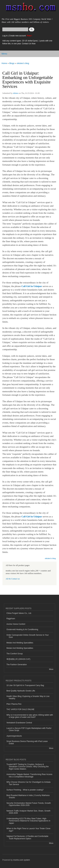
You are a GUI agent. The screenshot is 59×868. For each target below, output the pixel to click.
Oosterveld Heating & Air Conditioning (22, 629)
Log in (5, 36)
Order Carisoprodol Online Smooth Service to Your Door (28, 636)
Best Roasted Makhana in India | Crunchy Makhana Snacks (28, 796)
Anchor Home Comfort (16, 624)
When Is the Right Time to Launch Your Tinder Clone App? (28, 830)
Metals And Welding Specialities (20, 643)
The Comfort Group (15, 654)
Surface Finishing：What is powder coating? (25, 790)
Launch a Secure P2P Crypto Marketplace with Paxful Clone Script (29, 729)
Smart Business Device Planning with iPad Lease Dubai (27, 742)
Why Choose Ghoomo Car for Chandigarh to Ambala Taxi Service (28, 783)
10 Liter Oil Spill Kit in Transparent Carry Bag (25, 685)
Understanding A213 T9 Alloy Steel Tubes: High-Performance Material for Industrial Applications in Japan (28, 821)
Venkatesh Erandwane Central (19, 723)
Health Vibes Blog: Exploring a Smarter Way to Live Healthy (28, 697)
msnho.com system (22, 860)
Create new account (18, 36)
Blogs (12, 63)
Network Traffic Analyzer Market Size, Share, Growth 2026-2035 (28, 812)
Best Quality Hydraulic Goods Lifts (21, 691)
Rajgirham (11, 619)
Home (4, 63)
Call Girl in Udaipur (32, 286)
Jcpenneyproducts (14, 736)
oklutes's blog (23, 63)
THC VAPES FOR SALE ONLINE (20, 709)
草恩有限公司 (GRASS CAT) (18, 659)
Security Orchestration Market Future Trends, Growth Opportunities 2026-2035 (29, 804)
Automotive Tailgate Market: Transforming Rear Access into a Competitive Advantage (29, 775)
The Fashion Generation (17, 665)
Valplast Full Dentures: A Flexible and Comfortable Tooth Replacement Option (27, 837)
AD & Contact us (13, 579)
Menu (4, 54)
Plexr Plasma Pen (14, 704)
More (51, 669)
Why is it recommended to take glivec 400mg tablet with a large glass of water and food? (30, 716)
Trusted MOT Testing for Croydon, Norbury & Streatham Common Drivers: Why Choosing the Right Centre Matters (28, 767)
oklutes (16, 93)
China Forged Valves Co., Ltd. (19, 613)
